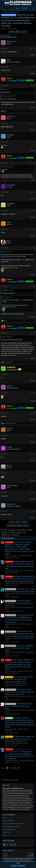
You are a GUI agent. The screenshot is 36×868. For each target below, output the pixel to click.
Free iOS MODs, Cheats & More (12, 827)
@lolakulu (4, 52)
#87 (34, 192)
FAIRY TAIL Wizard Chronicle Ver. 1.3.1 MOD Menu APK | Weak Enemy (19, 603)
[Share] (31, 49)
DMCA (4, 835)
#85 (34, 142)
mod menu (19, 532)
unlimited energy (6, 535)
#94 (34, 393)
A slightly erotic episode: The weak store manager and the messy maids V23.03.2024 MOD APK (20, 739)
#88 (34, 211)
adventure (30, 530)
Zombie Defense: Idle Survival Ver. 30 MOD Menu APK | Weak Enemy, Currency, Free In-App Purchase (20, 634)
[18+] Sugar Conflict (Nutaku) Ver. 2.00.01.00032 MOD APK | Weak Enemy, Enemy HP (20, 692)
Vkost (6, 743)
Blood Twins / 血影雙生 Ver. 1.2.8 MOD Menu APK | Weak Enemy (19, 648)
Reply (33, 55)
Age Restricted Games (22, 684)
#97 (34, 454)
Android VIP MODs (8, 821)
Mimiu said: (5, 297)
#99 (34, 493)
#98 (34, 473)
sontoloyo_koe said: (8, 96)
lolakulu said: (6, 252)
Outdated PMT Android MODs (25, 556)
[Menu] (3, 8)
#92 (34, 333)
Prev (11, 32)
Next (25, 32)
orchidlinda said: (7, 167)
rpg (24, 532)
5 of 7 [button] (18, 32)
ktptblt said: (5, 89)
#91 (34, 287)
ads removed (12, 530)
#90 (34, 248)
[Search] (34, 8)
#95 (34, 413)
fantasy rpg (4, 532)
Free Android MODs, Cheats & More (13, 824)
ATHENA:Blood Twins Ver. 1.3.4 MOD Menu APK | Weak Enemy (19, 706)
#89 (34, 229)
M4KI (6, 684)
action (5, 530)
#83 (34, 86)
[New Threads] (30, 8)
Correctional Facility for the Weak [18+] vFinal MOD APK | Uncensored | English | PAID (19, 679)
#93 (34, 374)
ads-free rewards (21, 530)
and (8, 362)
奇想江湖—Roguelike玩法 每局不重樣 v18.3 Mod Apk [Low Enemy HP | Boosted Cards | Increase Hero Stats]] (20, 579)
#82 (34, 67)
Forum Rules (6, 832)
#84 (34, 124)
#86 (34, 163)
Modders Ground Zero (9, 830)
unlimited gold (15, 535)
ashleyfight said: (7, 290)
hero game (12, 532)
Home (4, 818)
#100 (34, 511)
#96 (34, 436)
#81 (34, 48)
